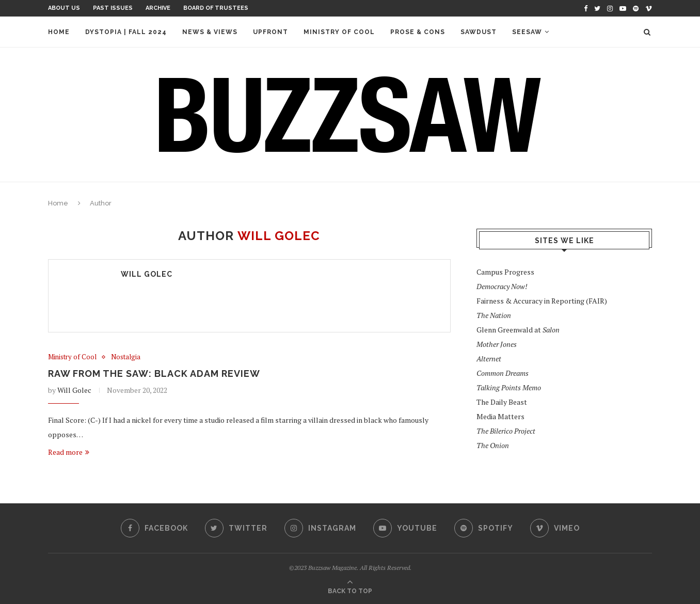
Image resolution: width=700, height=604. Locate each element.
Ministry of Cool (339, 32)
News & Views (210, 32)
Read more (69, 452)
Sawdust (479, 32)
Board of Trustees (216, 8)
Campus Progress (505, 272)
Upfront (271, 32)
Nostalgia (126, 357)
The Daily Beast (502, 402)
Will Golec (147, 274)
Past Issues (113, 8)
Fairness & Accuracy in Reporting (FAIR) (542, 301)
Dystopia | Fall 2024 (126, 32)
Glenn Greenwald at (518, 330)
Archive (158, 8)
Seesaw (527, 32)
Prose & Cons (418, 32)
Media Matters (500, 416)
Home (59, 32)
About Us (64, 8)
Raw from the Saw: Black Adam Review (154, 373)
